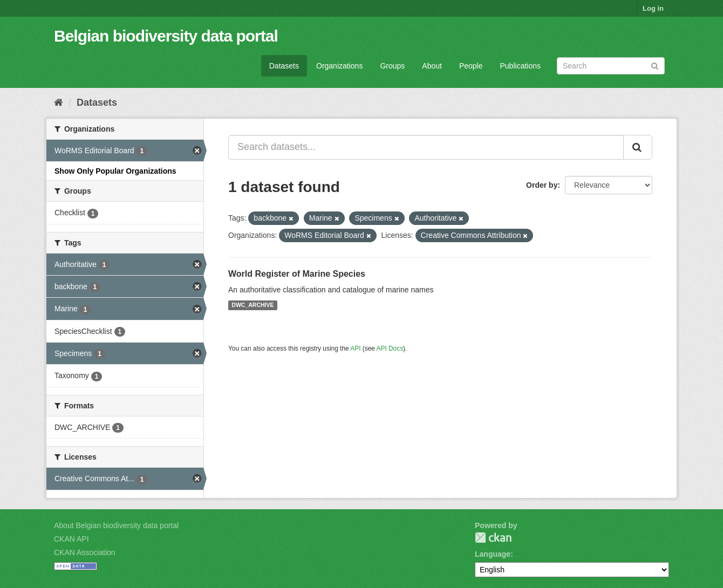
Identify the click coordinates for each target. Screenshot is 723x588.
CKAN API (71, 539)
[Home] (59, 102)
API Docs (390, 348)
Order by (542, 185)
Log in (653, 8)
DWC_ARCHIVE (253, 305)
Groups (392, 66)
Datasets (284, 66)
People (471, 66)
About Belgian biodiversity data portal (116, 525)
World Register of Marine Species (297, 274)
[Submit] (655, 65)
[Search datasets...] (426, 147)
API (355, 348)
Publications (521, 66)
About (432, 66)
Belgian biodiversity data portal (166, 36)
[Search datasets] (611, 66)
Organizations (339, 66)
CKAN (493, 538)
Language (493, 554)
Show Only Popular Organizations (115, 171)
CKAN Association (85, 552)
